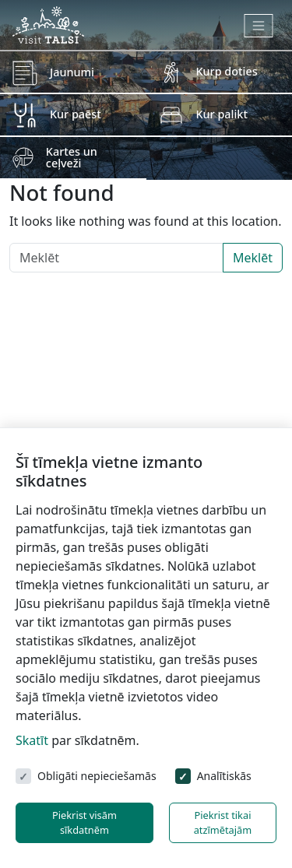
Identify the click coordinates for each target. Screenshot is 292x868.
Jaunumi (72, 72)
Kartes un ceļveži (72, 157)
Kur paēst (76, 114)
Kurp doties (227, 71)
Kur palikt (222, 114)
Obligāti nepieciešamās (97, 776)
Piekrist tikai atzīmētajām (223, 822)
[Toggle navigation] (259, 26)
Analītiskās (224, 776)
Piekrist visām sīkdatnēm (84, 822)
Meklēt (253, 258)
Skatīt (32, 740)
